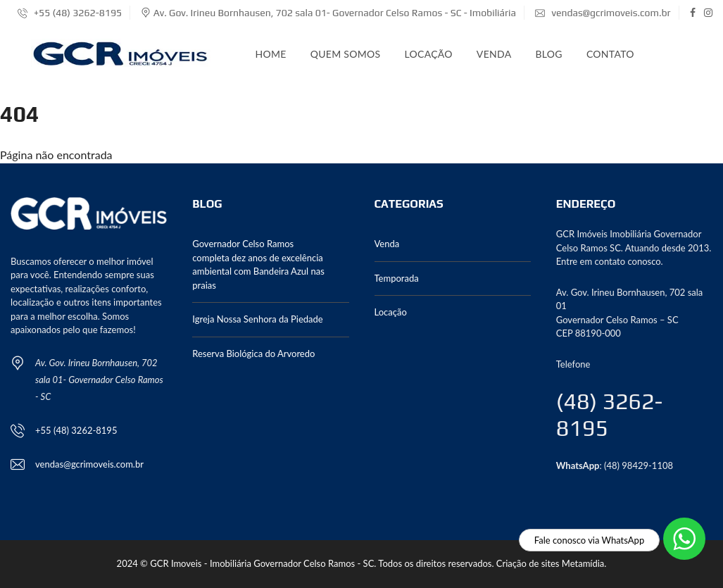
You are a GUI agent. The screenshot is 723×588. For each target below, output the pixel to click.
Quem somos (346, 54)
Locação (428, 54)
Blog (548, 54)
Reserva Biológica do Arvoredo (253, 354)
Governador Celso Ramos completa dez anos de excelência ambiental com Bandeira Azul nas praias (258, 264)
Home (271, 54)
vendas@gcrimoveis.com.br (603, 13)
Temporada (397, 278)
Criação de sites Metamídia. (552, 563)
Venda (494, 54)
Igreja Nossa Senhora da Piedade (257, 319)
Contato (610, 54)
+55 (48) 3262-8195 (70, 13)
